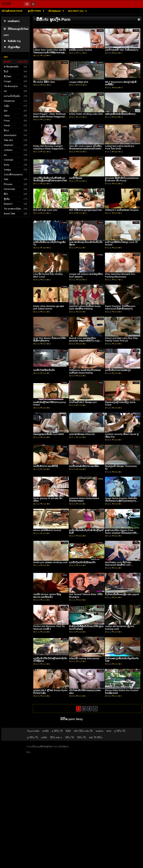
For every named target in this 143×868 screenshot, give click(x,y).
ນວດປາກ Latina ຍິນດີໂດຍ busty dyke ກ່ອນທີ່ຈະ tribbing (85, 308)
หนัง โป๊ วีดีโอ (96, 737)
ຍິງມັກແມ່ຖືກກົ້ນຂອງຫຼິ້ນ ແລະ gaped (122, 594)
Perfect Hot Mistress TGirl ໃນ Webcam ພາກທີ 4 (49, 628)
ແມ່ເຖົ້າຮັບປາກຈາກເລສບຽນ (118, 370)
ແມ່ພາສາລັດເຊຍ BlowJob (82, 434)
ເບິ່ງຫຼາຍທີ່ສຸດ (12, 47)
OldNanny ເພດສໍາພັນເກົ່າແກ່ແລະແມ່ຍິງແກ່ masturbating (85, 371)
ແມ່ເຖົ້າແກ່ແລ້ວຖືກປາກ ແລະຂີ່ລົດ (84, 466)
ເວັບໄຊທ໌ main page (12, 11)
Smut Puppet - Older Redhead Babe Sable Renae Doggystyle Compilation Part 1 (50, 117)
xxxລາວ (99, 731)
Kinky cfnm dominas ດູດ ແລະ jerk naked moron (49, 308)
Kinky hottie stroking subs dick (86, 114)
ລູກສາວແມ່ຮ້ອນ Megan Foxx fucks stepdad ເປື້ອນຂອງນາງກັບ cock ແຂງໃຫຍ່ (121, 533)
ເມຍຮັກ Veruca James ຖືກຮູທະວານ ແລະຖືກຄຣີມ (47, 596)
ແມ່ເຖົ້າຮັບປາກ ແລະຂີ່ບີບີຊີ (46, 466)
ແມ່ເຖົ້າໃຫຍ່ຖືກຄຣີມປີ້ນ (44, 370)
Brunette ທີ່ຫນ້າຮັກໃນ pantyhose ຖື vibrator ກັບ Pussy (122, 179)
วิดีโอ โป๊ (70, 737)
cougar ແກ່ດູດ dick (79, 82)
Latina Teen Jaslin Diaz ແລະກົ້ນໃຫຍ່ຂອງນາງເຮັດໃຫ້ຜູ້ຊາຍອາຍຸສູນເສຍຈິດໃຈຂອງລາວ (50, 52)
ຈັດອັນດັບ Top (12, 41)
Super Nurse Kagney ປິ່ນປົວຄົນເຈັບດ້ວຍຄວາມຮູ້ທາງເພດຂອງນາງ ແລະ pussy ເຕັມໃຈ (121, 501)
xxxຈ (109, 731)
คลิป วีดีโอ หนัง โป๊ (83, 731)
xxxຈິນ (46, 731)
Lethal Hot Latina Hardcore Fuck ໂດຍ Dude (120, 147)
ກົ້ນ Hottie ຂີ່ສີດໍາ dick (44, 82)
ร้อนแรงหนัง (33, 731)
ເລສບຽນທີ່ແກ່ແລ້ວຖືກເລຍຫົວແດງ (120, 114)
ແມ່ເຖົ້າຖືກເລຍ (76, 178)
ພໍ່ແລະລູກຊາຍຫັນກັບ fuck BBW (49, 434)
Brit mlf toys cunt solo (45, 210)
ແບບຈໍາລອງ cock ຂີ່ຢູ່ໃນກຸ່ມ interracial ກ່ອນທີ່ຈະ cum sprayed (118, 565)
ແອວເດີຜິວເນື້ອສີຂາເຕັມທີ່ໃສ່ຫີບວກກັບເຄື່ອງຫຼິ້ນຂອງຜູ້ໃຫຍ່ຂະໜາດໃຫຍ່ (50, 179)
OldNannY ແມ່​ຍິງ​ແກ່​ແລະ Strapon (122, 210)
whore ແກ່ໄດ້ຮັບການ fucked (47, 530)
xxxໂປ (44, 737)
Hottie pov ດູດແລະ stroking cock (50, 562)
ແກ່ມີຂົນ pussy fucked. (81, 50)
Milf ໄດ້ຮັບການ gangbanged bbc (86, 210)
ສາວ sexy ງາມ (76, 11)
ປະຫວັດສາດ (12, 21)
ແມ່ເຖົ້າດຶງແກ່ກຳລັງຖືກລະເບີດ (82, 562)
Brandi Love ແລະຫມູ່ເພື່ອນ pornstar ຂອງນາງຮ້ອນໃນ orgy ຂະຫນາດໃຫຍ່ (84, 341)
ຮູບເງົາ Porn (35, 11)
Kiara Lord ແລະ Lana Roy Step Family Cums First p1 (121, 339)
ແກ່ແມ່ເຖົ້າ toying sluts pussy (84, 658)
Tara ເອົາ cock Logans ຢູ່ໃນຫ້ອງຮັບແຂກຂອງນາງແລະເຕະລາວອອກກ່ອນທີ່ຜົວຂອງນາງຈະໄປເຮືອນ (85, 149)
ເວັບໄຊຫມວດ (55, 11)
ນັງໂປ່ (68, 731)
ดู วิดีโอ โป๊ (57, 731)
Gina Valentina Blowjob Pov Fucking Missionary (120, 275)
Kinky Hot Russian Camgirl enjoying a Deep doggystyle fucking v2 (48, 149)
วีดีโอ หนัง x (56, 737)
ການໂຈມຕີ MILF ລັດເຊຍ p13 (83, 402)
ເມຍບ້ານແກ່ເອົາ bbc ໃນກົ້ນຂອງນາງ (122, 50)
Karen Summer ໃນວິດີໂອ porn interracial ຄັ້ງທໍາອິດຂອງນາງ (120, 308)
